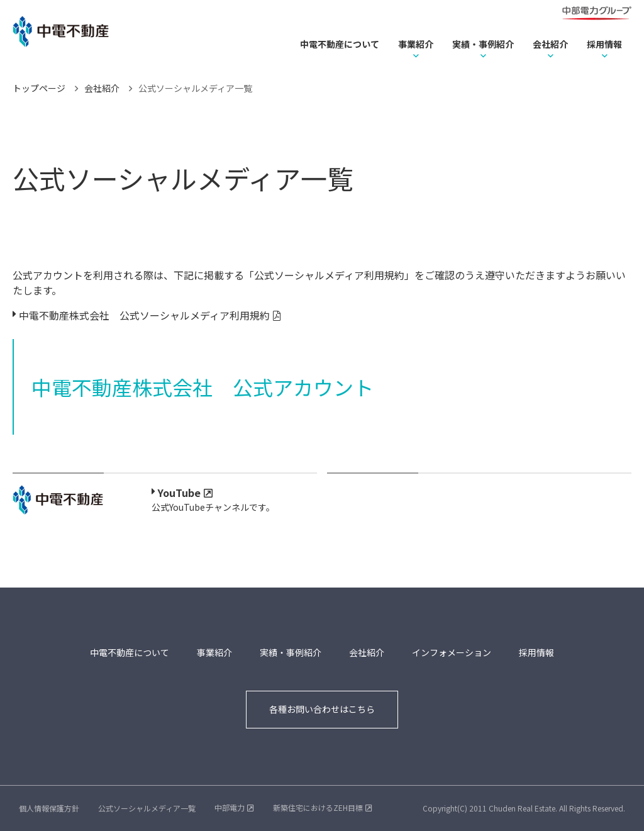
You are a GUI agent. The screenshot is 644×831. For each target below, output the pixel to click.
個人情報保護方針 (49, 808)
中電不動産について (340, 44)
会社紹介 (550, 44)
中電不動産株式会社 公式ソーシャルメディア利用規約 (144, 315)
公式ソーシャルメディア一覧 (147, 808)
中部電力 (230, 807)
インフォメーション (452, 652)
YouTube (179, 493)
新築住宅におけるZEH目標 (318, 807)
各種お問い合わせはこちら (322, 709)
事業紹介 (416, 44)
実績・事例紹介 (483, 44)
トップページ (39, 88)
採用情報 (604, 44)
